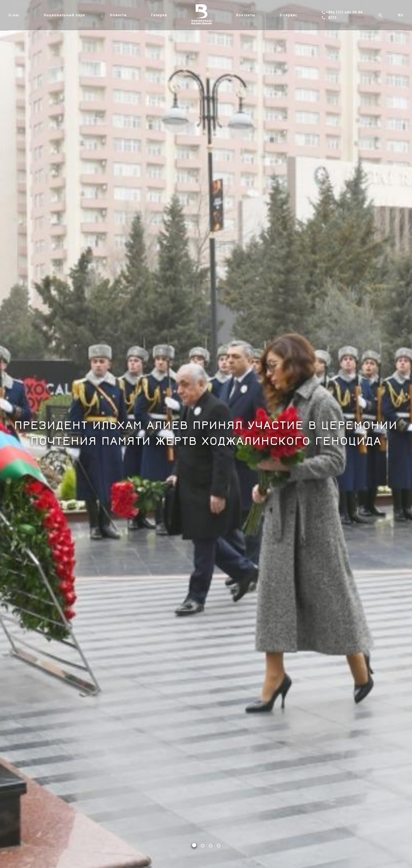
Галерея (159, 15)
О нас (14, 15)
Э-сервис (288, 15)
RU (401, 15)
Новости (118, 15)
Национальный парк (65, 15)
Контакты (246, 15)
